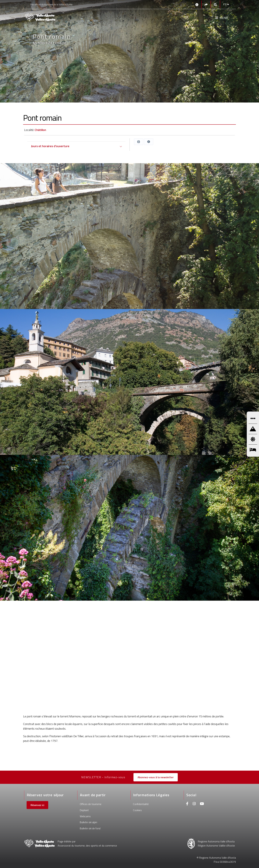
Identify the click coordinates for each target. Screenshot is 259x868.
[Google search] (215, 5)
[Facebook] (187, 804)
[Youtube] (202, 804)
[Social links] (206, 5)
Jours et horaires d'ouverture (50, 146)
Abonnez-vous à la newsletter (156, 777)
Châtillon (40, 130)
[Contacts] (197, 4)
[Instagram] (194, 804)
